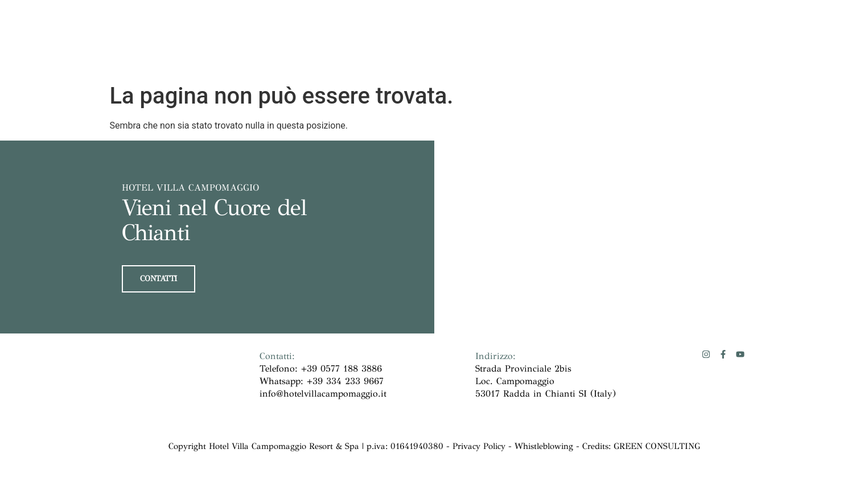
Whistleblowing (545, 446)
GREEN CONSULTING (657, 446)
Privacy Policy (479, 446)
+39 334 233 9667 (345, 380)
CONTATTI (159, 278)
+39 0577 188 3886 (342, 368)
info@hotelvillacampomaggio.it (323, 393)
